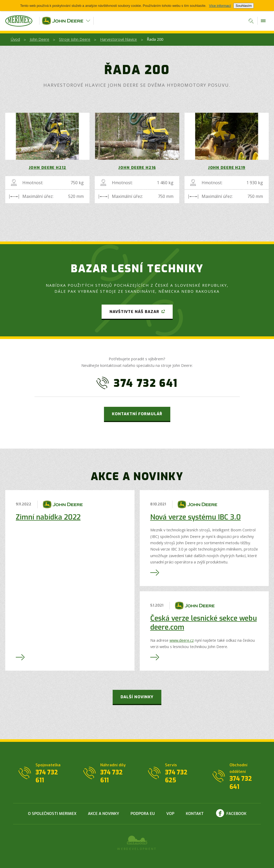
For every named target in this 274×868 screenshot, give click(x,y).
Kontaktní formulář (137, 414)
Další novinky (137, 697)
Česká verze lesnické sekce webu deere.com (204, 623)
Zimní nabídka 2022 (48, 517)
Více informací (220, 6)
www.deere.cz (182, 640)
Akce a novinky (103, 814)
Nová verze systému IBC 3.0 (196, 517)
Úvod (15, 39)
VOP (170, 814)
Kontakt (195, 814)
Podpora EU (143, 814)
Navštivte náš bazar (134, 312)
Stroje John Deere (75, 39)
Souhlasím (244, 6)
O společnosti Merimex (52, 814)
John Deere (39, 39)
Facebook (236, 814)
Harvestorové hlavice (118, 39)
